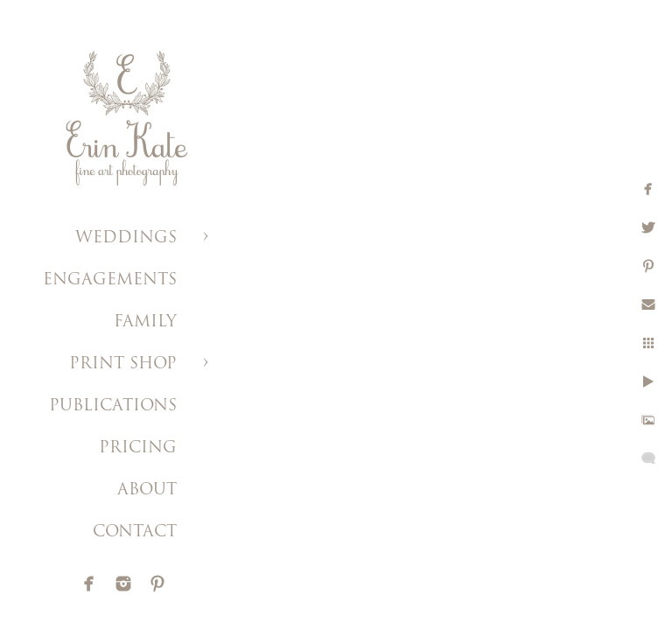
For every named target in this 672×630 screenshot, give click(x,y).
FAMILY (145, 322)
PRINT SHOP (123, 364)
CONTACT (135, 532)
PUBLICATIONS (113, 406)
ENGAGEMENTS (110, 280)
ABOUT (147, 490)
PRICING (138, 448)
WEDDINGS (126, 238)
